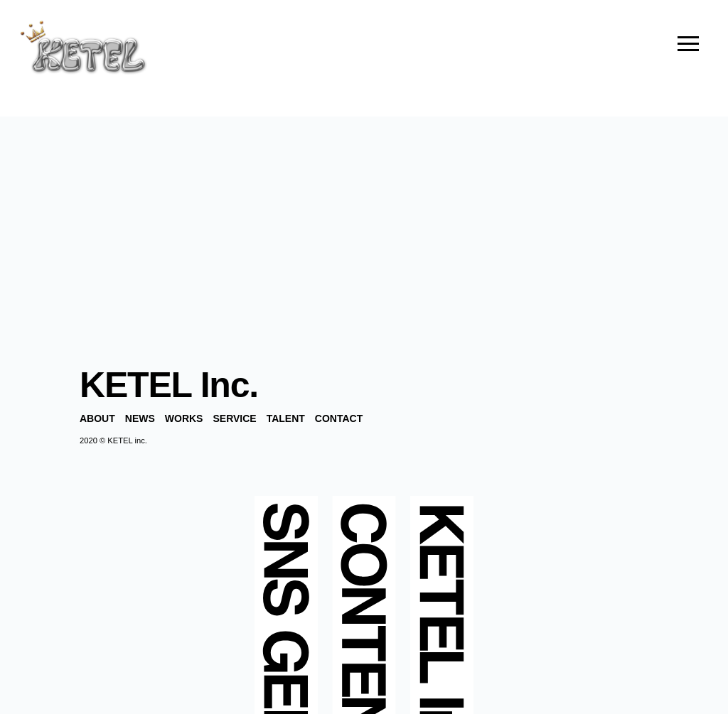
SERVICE (234, 418)
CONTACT (339, 418)
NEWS (140, 418)
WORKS (184, 418)
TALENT (286, 418)
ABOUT (97, 418)
